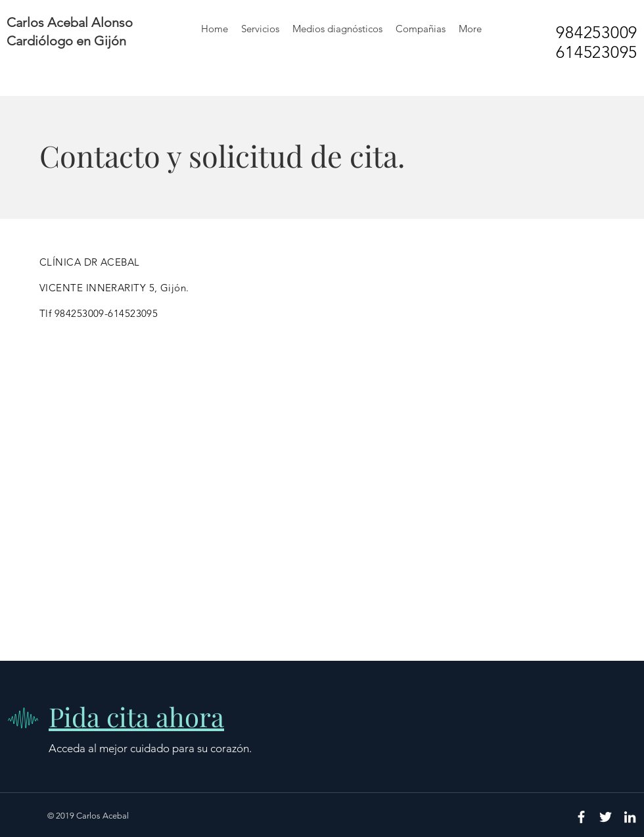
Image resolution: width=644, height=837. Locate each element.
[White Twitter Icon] (606, 817)
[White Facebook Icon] (581, 817)
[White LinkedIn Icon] (630, 817)
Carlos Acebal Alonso (70, 22)
